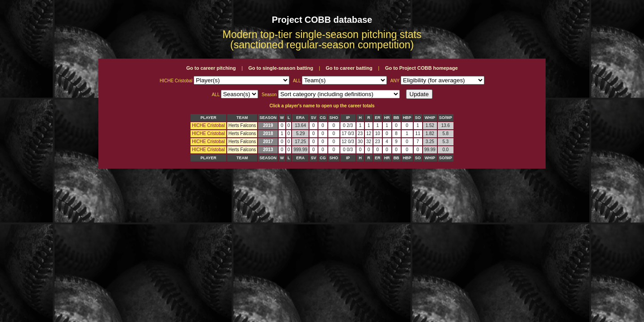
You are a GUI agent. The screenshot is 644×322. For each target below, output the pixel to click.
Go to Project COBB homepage (422, 68)
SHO (334, 118)
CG (323, 118)
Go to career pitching (211, 68)
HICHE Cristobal (208, 125)
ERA (300, 118)
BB (396, 118)
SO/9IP (446, 118)
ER (378, 118)
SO (418, 118)
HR (387, 118)
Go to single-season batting (281, 68)
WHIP (430, 118)
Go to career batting (349, 68)
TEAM (242, 118)
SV (314, 118)
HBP (407, 118)
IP (348, 118)
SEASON (268, 118)
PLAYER (208, 118)
